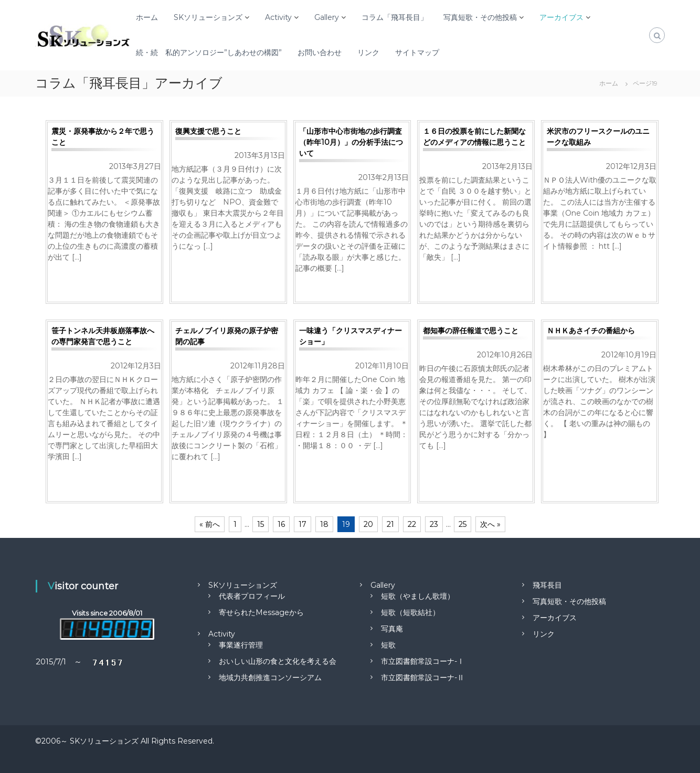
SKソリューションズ (208, 17)
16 (281, 524)
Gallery (327, 17)
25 (463, 524)
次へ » (490, 524)
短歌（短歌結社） (410, 612)
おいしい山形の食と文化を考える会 (278, 661)
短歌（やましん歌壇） (418, 596)
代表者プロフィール (252, 596)
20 (368, 524)
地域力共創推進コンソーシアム (270, 677)
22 (412, 524)
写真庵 (392, 629)
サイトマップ (417, 52)
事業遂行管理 (241, 645)
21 (390, 524)
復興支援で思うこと (208, 131)
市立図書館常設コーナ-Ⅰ (423, 661)
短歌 (388, 645)
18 (324, 524)
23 (434, 524)
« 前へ (210, 524)
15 (261, 524)
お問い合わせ (320, 52)
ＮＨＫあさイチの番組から (591, 331)
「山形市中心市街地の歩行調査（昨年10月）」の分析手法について (351, 142)
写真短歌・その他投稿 (480, 17)
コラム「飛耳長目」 (395, 17)
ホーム (147, 17)
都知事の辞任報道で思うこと (471, 331)
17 (303, 524)
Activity (278, 17)
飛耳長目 (547, 585)
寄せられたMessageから (261, 612)
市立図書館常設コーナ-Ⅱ (423, 677)
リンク (368, 52)
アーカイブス (561, 17)
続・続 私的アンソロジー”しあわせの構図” (209, 52)
